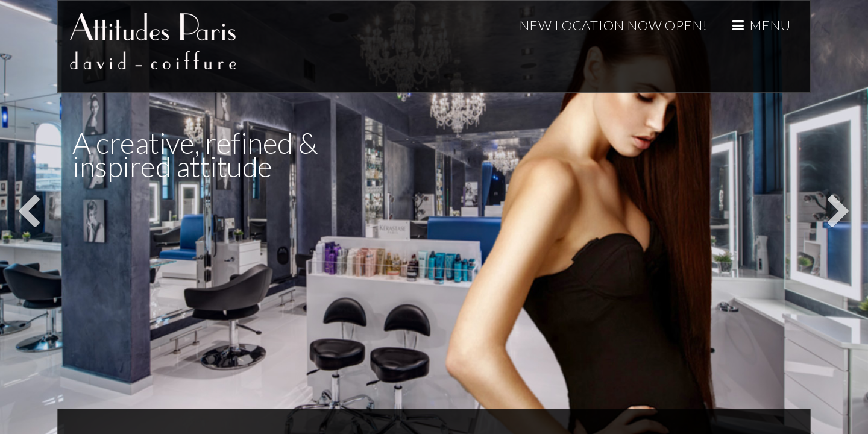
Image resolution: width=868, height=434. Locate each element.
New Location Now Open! (613, 25)
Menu (762, 25)
